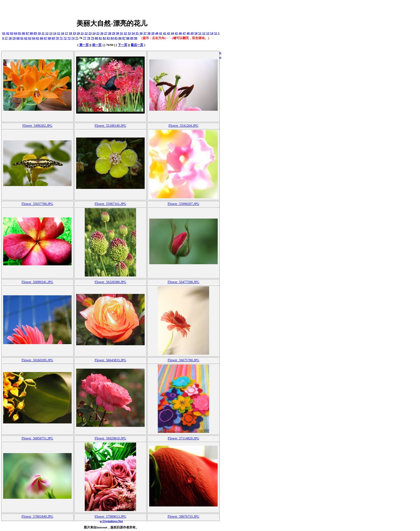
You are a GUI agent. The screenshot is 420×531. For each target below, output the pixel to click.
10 (39, 33)
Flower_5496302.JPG (37, 126)
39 (153, 33)
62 (26, 38)
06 (24, 33)
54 (212, 33)
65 (38, 38)
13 (51, 33)
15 (59, 33)
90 (136, 38)
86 (120, 38)
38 (149, 33)
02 (8, 33)
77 (85, 38)
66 (42, 38)
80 (97, 38)
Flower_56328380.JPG (110, 282)
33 (129, 33)
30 (117, 33)
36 (141, 33)
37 (145, 33)
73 (69, 38)
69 (53, 38)
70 (57, 38)
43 (168, 33)
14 (55, 33)
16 (63, 33)
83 (108, 38)
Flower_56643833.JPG (110, 360)
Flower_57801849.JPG (37, 516)
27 (106, 33)
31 (121, 33)
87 (124, 38)
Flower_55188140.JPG (110, 126)
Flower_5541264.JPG (183, 126)
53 (208, 33)
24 (94, 33)
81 (100, 38)
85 (116, 38)
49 (192, 33)
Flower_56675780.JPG (183, 360)
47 (184, 33)
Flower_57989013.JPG (110, 516)
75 (77, 38)
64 (34, 38)
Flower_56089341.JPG (37, 282)
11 (43, 33)
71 (61, 38)
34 (133, 33)
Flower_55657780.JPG (37, 204)
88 (128, 38)
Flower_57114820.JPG (184, 438)
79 (93, 38)
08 (31, 33)
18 (70, 33)
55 (216, 33)
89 (132, 38)
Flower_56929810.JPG (110, 438)
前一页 (97, 45)
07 (28, 33)
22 (86, 33)
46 (180, 33)
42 (164, 33)
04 (16, 33)
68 (50, 38)
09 (35, 33)
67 (46, 38)
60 (18, 38)
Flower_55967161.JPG (110, 204)
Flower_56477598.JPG (183, 282)
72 (65, 38)
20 (78, 33)
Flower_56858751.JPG (37, 438)
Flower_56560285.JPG (37, 360)
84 (112, 38)
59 (14, 38)
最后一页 (137, 45)
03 (12, 33)
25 (98, 33)
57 (6, 38)
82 (104, 38)
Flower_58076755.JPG (183, 516)
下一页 (123, 45)
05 (20, 33)
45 (176, 33)
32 (125, 33)
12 (47, 33)
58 (10, 38)
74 (73, 38)
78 (89, 38)
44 (172, 33)
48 (188, 33)
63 (30, 38)
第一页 (84, 45)
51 (200, 33)
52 (204, 33)
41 (160, 33)
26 (102, 33)
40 (157, 33)
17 (66, 33)
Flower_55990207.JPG (183, 204)
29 (113, 33)
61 (22, 38)
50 (196, 33)
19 (74, 33)
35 (137, 33)
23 (90, 33)
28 (110, 33)
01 (4, 33)
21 (82, 33)
